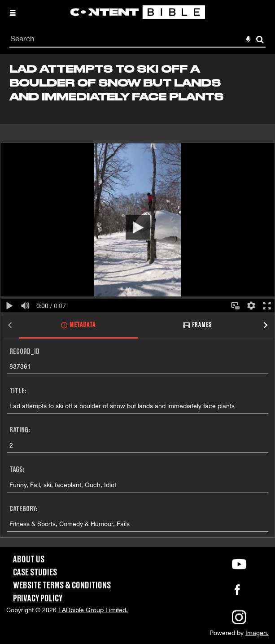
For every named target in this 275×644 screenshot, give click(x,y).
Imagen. (257, 633)
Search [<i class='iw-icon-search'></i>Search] (260, 39)
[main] (137, 300)
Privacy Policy (38, 599)
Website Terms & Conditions (62, 586)
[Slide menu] (13, 13)
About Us (29, 560)
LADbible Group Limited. (93, 610)
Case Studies (35, 573)
